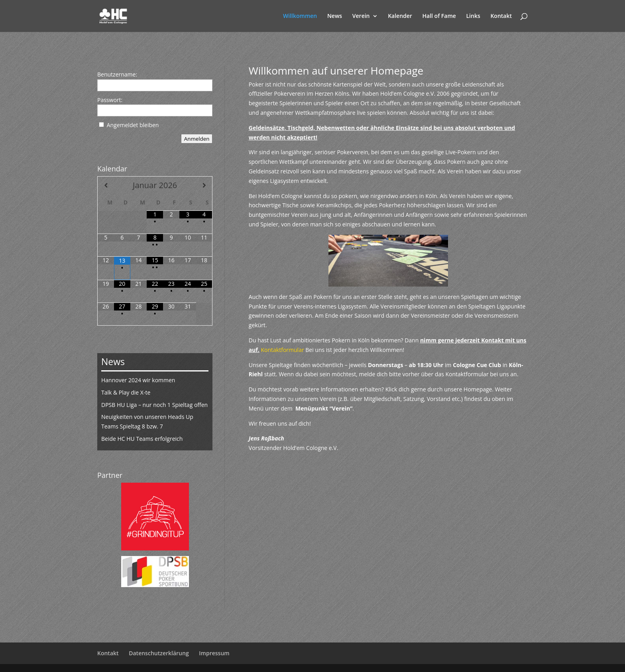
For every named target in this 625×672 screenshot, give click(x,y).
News (335, 16)
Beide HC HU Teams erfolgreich (142, 439)
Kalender (400, 16)
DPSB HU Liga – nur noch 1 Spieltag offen (154, 405)
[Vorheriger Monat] (106, 185)
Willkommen (300, 16)
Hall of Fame (439, 16)
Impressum (214, 653)
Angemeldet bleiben (133, 125)
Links (473, 16)
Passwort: (110, 100)
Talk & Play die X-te (126, 392)
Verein (361, 16)
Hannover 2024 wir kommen (138, 380)
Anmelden (197, 139)
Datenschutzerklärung (159, 653)
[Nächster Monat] (204, 185)
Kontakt (501, 16)
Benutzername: (117, 74)
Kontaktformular (283, 350)
